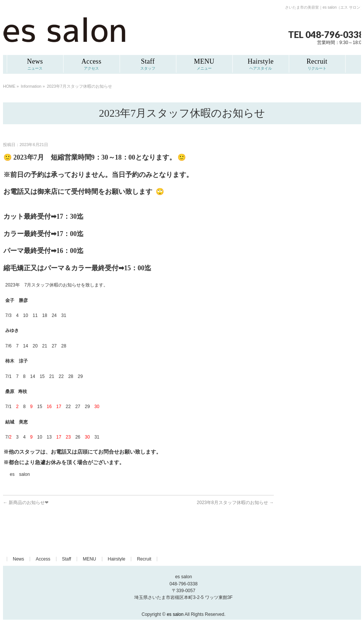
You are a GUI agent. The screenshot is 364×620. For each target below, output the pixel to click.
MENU (89, 559)
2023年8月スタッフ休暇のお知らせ (235, 503)
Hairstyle (117, 559)
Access (43, 559)
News (18, 559)
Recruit (144, 559)
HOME (9, 86)
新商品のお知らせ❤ (26, 503)
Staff (67, 559)
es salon (175, 614)
